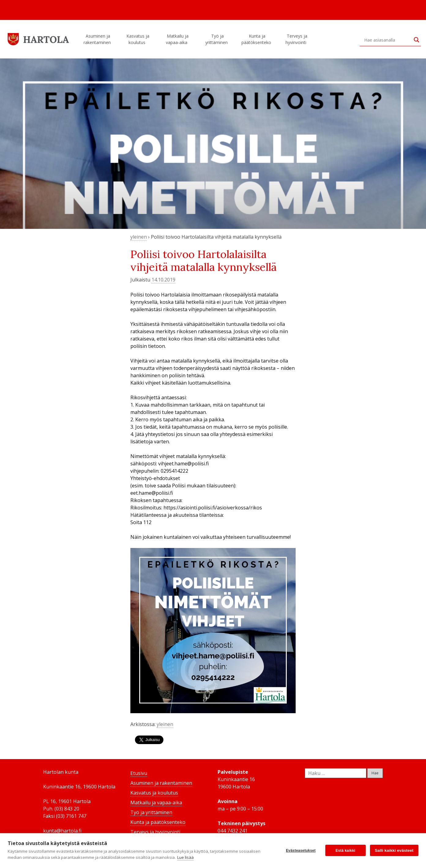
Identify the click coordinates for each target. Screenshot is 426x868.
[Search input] (387, 40)
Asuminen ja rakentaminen (98, 39)
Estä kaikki (346, 851)
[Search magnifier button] (417, 40)
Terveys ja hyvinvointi (297, 39)
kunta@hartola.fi (62, 831)
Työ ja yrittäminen (217, 39)
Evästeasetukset (301, 851)
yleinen (139, 237)
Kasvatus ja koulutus (138, 39)
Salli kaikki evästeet (394, 850)
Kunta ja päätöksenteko (257, 39)
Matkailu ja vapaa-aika (177, 39)
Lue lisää (185, 857)
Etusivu (139, 773)
